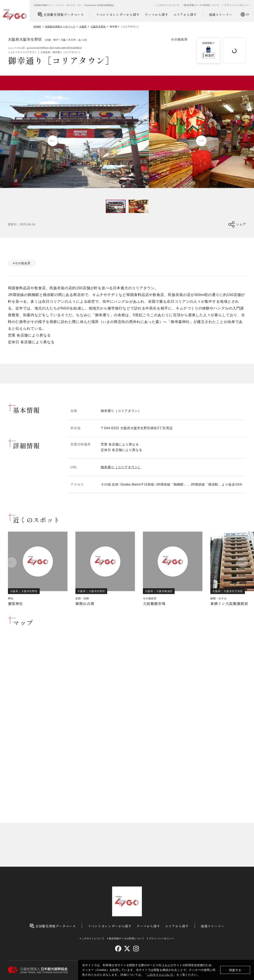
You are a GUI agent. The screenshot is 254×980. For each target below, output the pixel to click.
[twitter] (127, 949)
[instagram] (136, 949)
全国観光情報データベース (61, 14)
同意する (235, 970)
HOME (37, 27)
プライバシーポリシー (237, 5)
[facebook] (118, 949)
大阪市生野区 (98, 27)
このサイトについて (160, 975)
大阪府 (83, 27)
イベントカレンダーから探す (118, 14)
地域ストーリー (221, 14)
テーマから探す (156, 14)
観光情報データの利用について (202, 5)
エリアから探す (185, 14)
